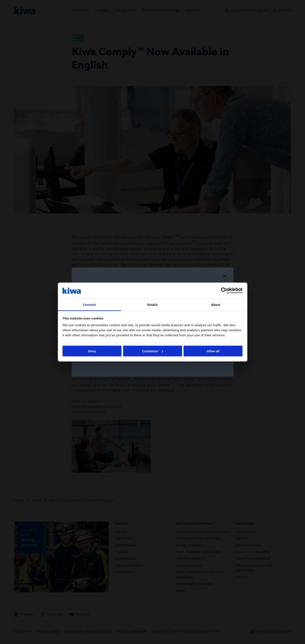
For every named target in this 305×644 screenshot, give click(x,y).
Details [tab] (153, 304)
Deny (92, 351)
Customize (153, 351)
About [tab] (216, 304)
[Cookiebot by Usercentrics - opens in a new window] (224, 291)
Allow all (213, 351)
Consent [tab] (89, 304)
